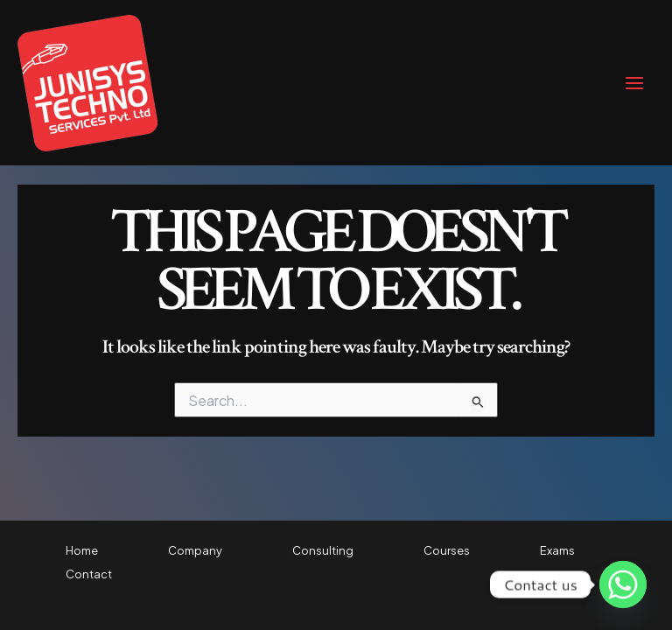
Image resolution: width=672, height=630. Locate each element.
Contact (89, 574)
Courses (447, 550)
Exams (557, 550)
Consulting (323, 550)
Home (82, 550)
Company (195, 550)
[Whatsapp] (623, 584)
